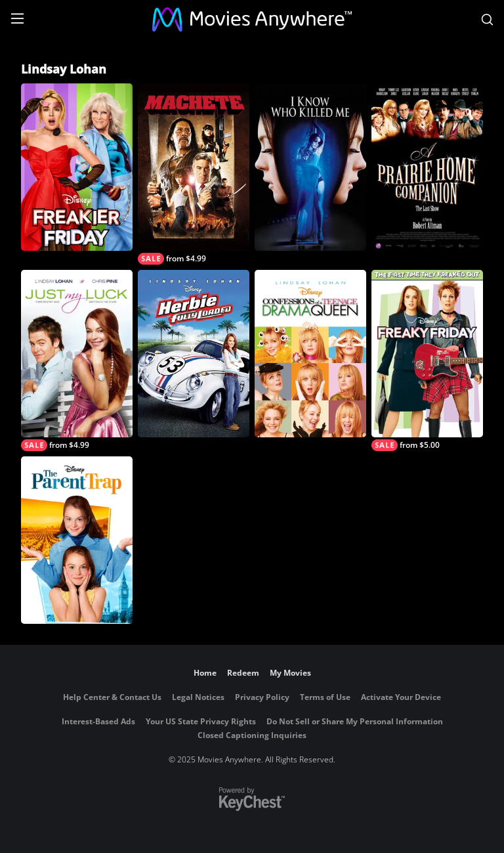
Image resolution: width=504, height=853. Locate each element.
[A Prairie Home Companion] (427, 167)
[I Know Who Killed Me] (310, 167)
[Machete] (194, 174)
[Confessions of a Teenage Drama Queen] (310, 354)
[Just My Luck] (77, 361)
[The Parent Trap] (77, 540)
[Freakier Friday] (77, 167)
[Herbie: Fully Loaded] (194, 354)
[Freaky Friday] (427, 361)
